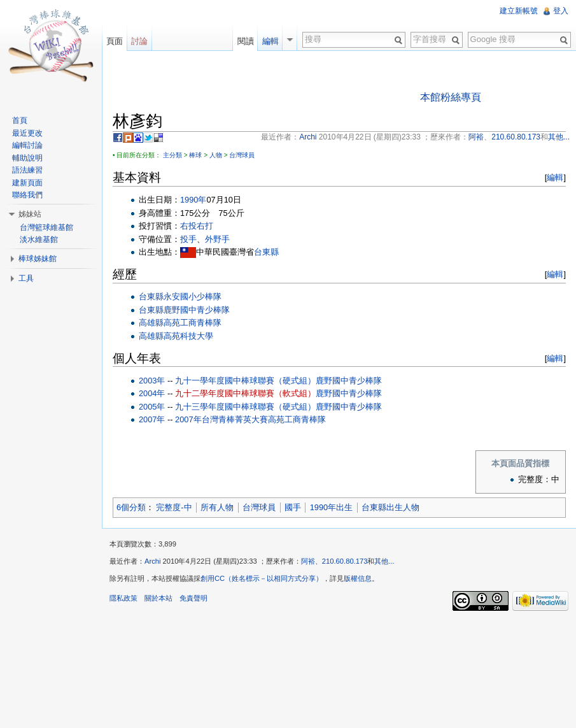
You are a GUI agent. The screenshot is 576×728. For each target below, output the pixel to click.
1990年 (193, 200)
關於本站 (158, 598)
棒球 (195, 155)
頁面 (115, 41)
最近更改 (27, 133)
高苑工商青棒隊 (193, 323)
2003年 (152, 381)
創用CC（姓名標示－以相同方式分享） (262, 578)
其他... (384, 561)
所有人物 (217, 507)
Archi (153, 561)
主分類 (172, 155)
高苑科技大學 (188, 336)
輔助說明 (27, 158)
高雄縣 (151, 323)
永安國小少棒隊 (193, 296)
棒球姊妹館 (38, 259)
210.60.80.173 (345, 561)
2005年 (152, 407)
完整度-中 (174, 507)
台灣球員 (242, 155)
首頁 (20, 120)
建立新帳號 (519, 11)
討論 (139, 41)
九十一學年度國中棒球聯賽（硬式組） (245, 381)
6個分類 (131, 507)
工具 (26, 278)
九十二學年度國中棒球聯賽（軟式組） (245, 393)
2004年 (152, 393)
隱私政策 (123, 598)
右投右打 (197, 226)
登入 (561, 11)
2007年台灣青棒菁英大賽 (221, 419)
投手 (188, 239)
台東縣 (266, 252)
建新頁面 (27, 183)
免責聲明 (193, 598)
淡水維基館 (39, 239)
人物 (216, 155)
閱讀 (246, 41)
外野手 (217, 239)
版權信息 (358, 578)
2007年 (152, 419)
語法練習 (27, 170)
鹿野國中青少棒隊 (197, 310)
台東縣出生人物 (390, 507)
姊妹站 (30, 214)
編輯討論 (27, 145)
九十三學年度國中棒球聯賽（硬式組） (245, 407)
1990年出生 (331, 507)
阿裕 (308, 561)
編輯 (555, 177)
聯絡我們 (27, 195)
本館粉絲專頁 (451, 97)
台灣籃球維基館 (46, 227)
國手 (293, 507)
